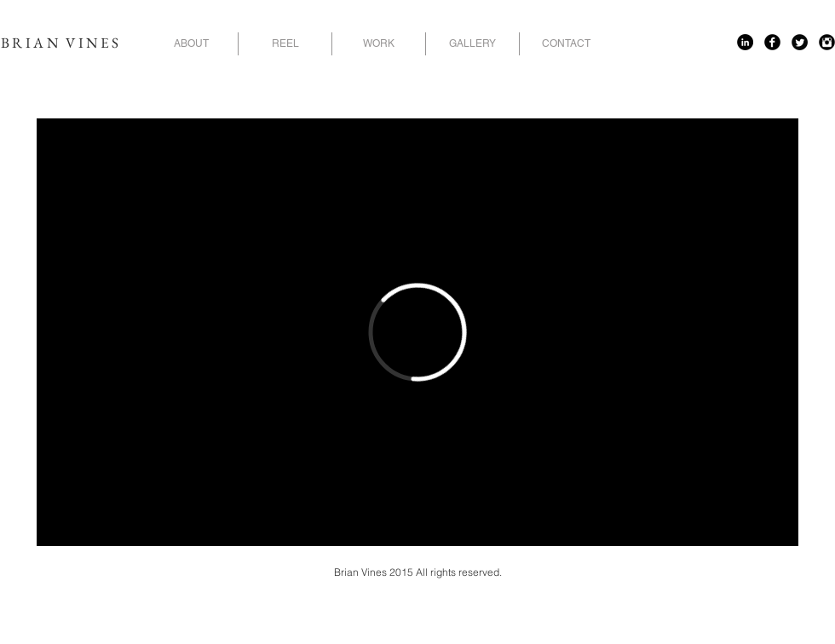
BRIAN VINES (61, 43)
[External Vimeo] (417, 332)
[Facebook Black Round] (772, 42)
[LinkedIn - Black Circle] (745, 42)
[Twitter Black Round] (800, 42)
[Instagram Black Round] (827, 42)
